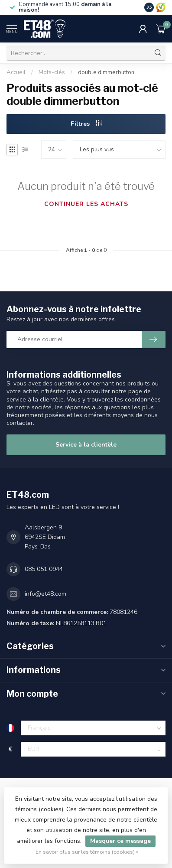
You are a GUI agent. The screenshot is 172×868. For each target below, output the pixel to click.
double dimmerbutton (106, 72)
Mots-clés (52, 72)
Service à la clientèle (86, 445)
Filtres (86, 124)
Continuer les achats (86, 204)
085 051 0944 (44, 569)
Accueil (16, 72)
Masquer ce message (120, 841)
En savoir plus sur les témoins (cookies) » (87, 852)
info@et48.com (45, 594)
